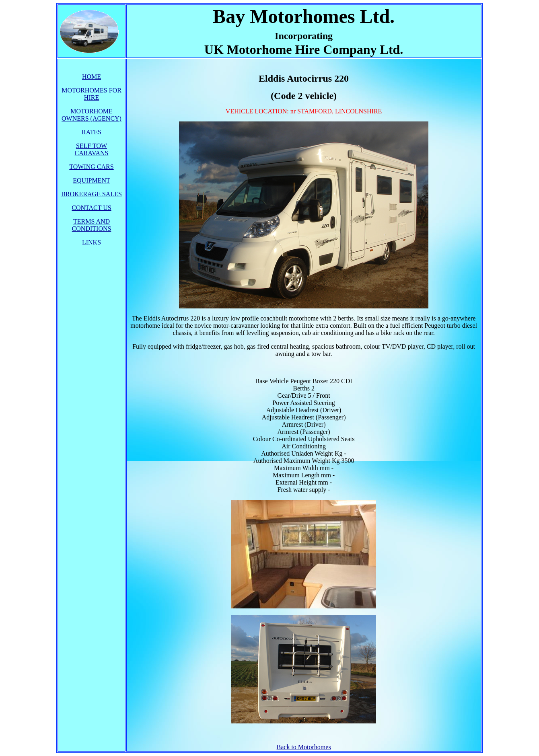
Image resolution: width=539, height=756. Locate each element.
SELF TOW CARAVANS (92, 149)
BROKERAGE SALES (92, 194)
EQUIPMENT (91, 180)
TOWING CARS (91, 167)
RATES (92, 132)
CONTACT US (91, 208)
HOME (92, 77)
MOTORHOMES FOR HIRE (92, 94)
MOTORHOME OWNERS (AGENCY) (92, 115)
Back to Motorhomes (304, 747)
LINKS (92, 242)
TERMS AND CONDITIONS (92, 225)
